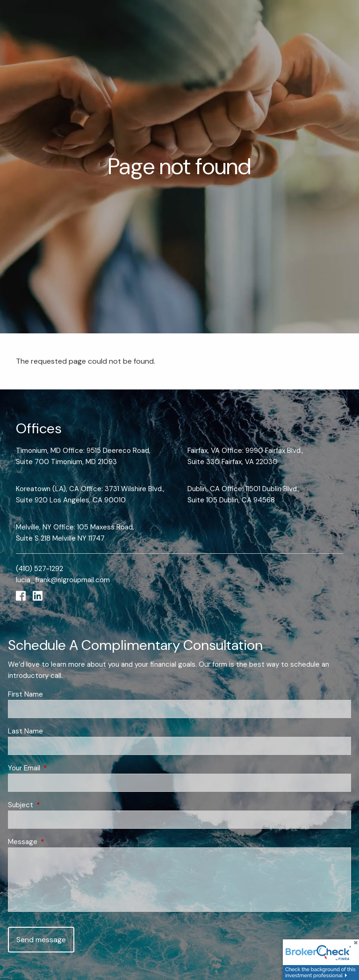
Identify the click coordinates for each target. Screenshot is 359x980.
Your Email (58, 768)
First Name (25, 694)
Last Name (25, 731)
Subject (55, 805)
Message (57, 842)
